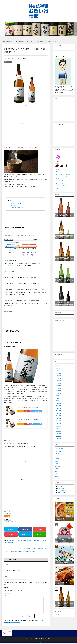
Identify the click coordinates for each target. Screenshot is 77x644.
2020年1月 (58, 423)
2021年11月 (58, 368)
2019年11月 (58, 428)
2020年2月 (58, 421)
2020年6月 (58, 411)
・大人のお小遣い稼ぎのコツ (62, 186)
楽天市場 (27, 411)
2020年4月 (58, 416)
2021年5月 (58, 383)
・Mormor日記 (58, 169)
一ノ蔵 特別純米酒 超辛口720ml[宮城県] (27, 407)
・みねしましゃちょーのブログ (62, 174)
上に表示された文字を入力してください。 (14, 591)
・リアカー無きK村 (59, 183)
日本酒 (35, 541)
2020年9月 (58, 403)
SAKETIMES (8, 260)
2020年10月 (58, 401)
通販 (57, 474)
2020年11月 (58, 398)
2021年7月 (58, 378)
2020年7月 (58, 408)
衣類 (57, 471)
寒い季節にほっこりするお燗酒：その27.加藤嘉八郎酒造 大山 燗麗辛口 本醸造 (64, 236)
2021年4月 (58, 386)
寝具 (57, 464)
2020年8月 (58, 406)
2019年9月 (58, 434)
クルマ (57, 454)
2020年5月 (58, 413)
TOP (10, 41)
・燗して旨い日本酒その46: (17, 208)
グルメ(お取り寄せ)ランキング (10, 522)
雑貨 (57, 476)
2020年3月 (58, 418)
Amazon (20, 411)
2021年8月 (58, 376)
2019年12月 (58, 426)
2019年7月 (58, 439)
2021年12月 (58, 366)
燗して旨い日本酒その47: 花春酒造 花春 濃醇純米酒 (33, 549)
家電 (57, 461)
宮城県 (31, 541)
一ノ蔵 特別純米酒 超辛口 (22, 541)
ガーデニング (59, 451)
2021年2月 (58, 391)
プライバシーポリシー (39, 642)
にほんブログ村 (7, 513)
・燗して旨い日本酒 (14, 206)
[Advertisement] (26, 134)
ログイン (60, 486)
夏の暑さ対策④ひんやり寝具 (62, 562)
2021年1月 (58, 393)
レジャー (58, 456)
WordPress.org (61, 492)
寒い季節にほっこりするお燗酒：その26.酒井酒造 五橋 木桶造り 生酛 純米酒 (64, 259)
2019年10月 (58, 431)
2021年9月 (58, 373)
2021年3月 (58, 388)
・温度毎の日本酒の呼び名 (15, 203)
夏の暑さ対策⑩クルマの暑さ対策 (64, 540)
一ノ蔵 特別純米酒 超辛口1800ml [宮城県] (28, 420)
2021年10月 (58, 371)
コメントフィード (62, 490)
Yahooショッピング (37, 411)
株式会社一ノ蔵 (41, 541)
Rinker (22, 409)
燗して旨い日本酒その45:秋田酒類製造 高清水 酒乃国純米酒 (20, 552)
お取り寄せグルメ (8, 62)
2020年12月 (58, 396)
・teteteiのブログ (59, 181)
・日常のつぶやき (59, 188)
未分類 (57, 469)
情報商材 (58, 466)
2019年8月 (58, 436)
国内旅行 (58, 459)
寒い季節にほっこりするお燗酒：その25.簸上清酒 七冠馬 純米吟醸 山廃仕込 (64, 281)
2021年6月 (58, 381)
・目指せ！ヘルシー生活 (61, 172)
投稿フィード (61, 488)
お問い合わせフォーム (60, 615)
